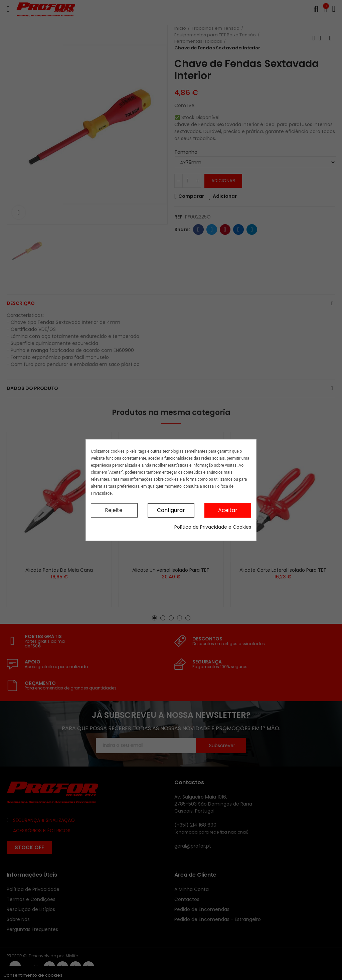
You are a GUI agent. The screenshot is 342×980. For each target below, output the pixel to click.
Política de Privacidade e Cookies (213, 527)
